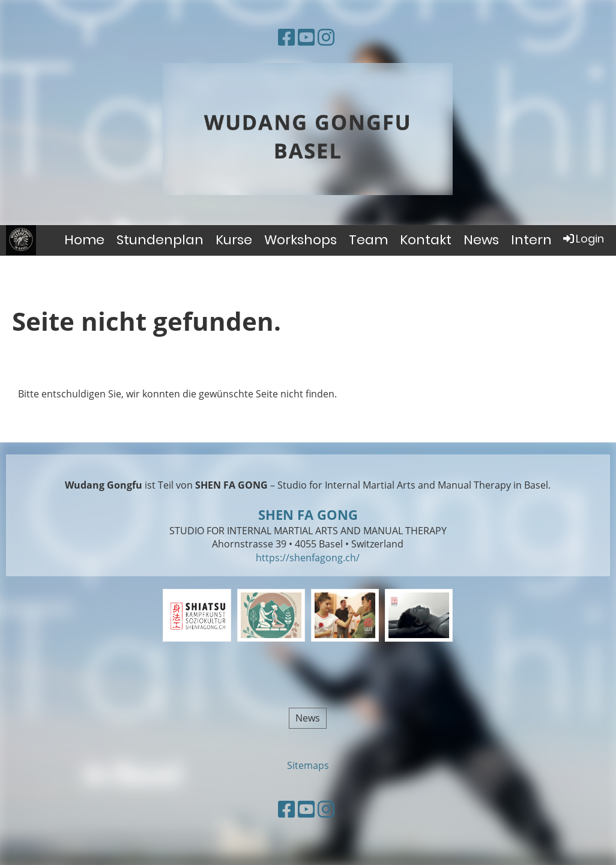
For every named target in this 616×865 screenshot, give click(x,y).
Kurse (234, 240)
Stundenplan (160, 240)
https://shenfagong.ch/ (308, 558)
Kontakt (426, 240)
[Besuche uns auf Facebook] (286, 37)
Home (84, 240)
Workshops (300, 240)
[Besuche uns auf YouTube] (306, 37)
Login (583, 239)
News (481, 240)
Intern (531, 240)
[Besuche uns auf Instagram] (326, 37)
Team (368, 240)
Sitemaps (308, 765)
